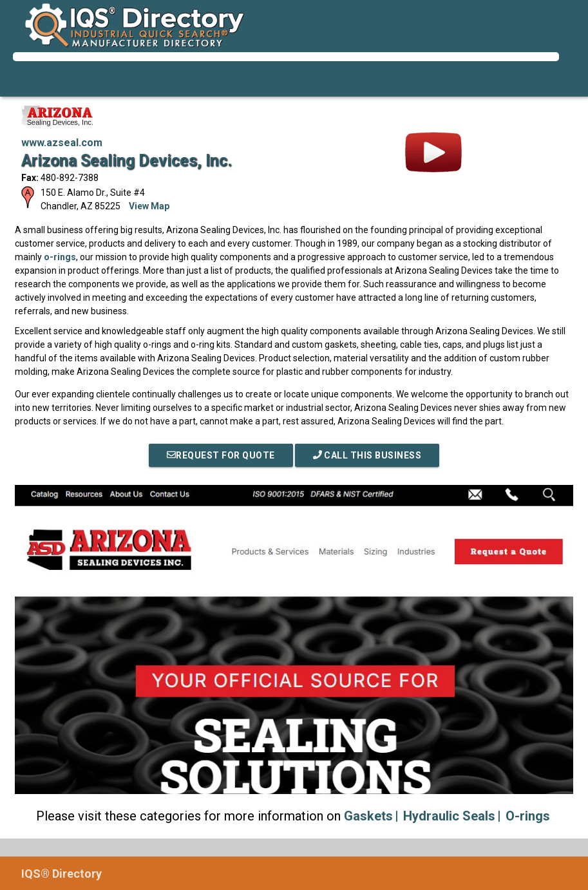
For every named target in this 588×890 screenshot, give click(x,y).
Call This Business (367, 455)
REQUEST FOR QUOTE (221, 455)
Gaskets (368, 816)
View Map (149, 206)
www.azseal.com (62, 143)
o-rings (60, 257)
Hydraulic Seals (449, 816)
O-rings (528, 816)
